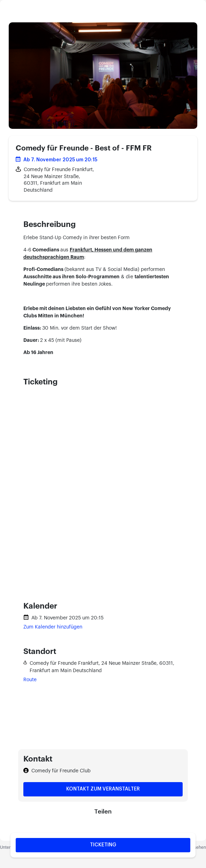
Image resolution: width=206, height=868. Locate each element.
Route (30, 680)
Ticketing (103, 845)
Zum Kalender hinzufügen (53, 627)
